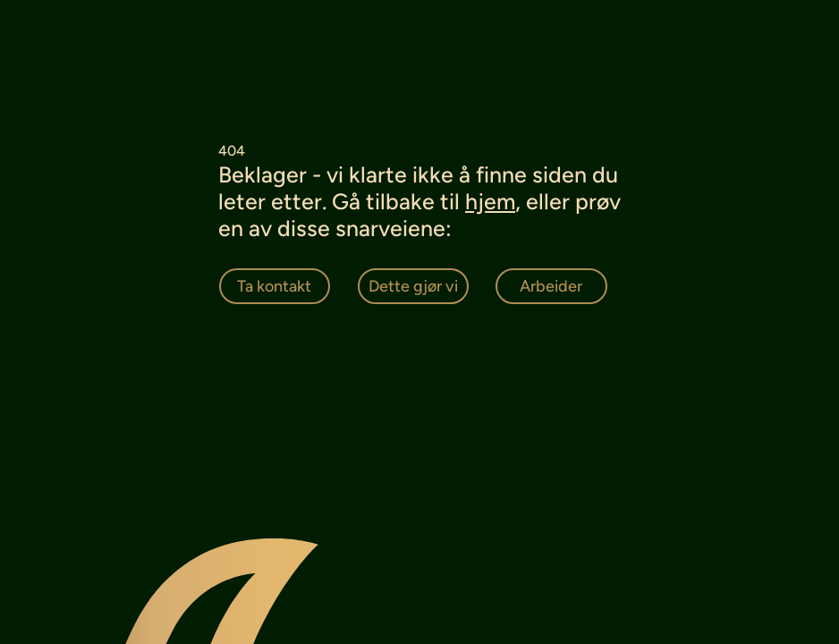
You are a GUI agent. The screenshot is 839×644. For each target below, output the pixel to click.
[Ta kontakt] (275, 286)
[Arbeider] (551, 286)
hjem (490, 201)
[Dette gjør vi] (414, 286)
